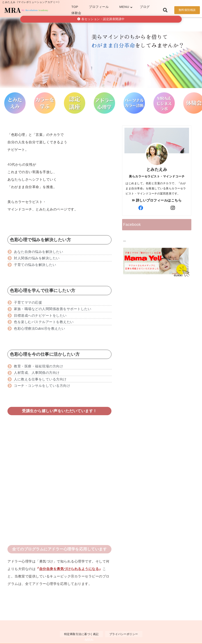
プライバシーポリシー (124, 634)
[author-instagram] (173, 208)
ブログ (145, 7)
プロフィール (99, 7)
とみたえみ (157, 169)
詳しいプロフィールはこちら (157, 200)
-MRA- (89, 640)
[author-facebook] (141, 208)
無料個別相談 (187, 10)
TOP (75, 7)
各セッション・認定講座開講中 (101, 19)
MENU (124, 7)
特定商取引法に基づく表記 (81, 634)
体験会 (76, 13)
